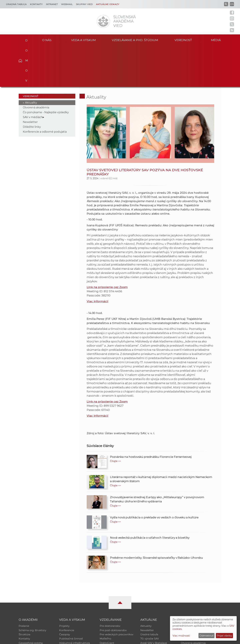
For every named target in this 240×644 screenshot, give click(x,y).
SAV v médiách (33, 76)
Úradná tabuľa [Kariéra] (16, 4)
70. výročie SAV (150, 598)
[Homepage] (103, 21)
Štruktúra (24, 593)
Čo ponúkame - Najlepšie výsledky (46, 71)
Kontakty (36, 4)
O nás (47, 40)
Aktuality (31, 61)
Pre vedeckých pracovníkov (116, 593)
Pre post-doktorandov (113, 589)
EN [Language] (232, 4)
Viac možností (181, 636)
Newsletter (30, 81)
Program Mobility (110, 606)
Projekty (64, 585)
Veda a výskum (83, 40)
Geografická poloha (31, 602)
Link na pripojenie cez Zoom (107, 246)
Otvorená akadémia (36, 66)
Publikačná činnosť (71, 598)
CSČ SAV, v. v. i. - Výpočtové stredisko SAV (68, 640)
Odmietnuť (206, 636)
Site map (169, 640)
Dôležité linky (32, 85)
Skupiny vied (84, 4)
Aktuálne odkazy (108, 4)
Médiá (216, 40)
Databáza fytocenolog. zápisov (200, 593)
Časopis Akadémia (192, 598)
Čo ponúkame (149, 606)
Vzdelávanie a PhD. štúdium (135, 40)
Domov (25, 39)
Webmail (67, 4)
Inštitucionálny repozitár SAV (199, 585)
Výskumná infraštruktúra (74, 602)
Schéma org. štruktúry (32, 589)
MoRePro (105, 598)
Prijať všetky (224, 636)
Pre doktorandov (110, 585)
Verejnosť (183, 40)
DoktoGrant (107, 602)
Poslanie (24, 585)
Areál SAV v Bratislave (154, 602)
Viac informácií (97, 260)
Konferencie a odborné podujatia (45, 90)
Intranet (52, 4)
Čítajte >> (115, 420)
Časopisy (65, 593)
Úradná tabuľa (149, 593)
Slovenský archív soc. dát (196, 589)
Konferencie (67, 589)
